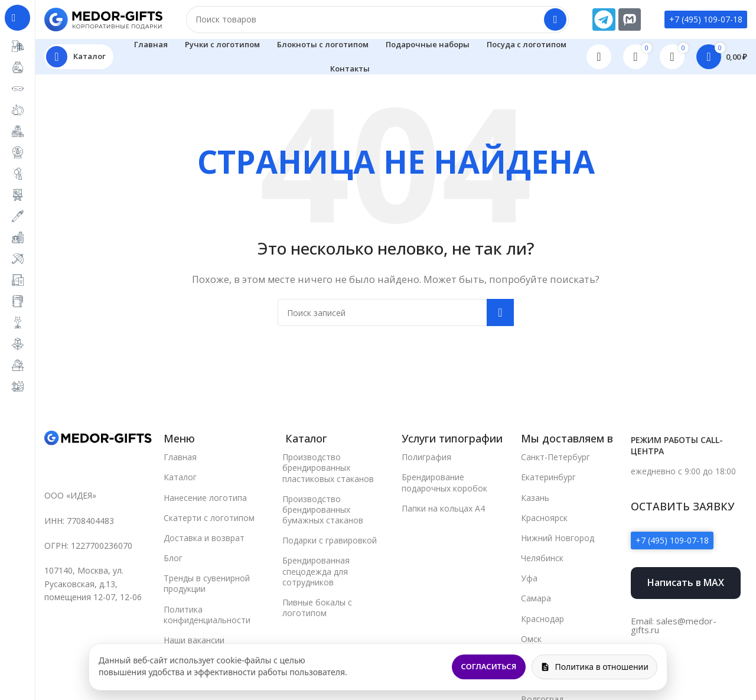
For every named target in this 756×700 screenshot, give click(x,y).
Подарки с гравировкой (330, 548)
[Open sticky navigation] (79, 65)
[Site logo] (103, 22)
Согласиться (489, 666)
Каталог (180, 485)
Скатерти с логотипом (209, 526)
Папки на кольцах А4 (443, 517)
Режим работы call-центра (677, 454)
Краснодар (542, 627)
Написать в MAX (686, 591)
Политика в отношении (594, 667)
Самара (536, 607)
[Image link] (98, 446)
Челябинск (542, 566)
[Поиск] (377, 24)
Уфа (529, 586)
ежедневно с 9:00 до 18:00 (683, 479)
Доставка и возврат (204, 546)
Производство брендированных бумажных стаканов (323, 518)
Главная (180, 465)
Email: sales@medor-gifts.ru (674, 634)
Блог (173, 566)
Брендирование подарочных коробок (444, 491)
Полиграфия (426, 465)
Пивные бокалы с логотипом (317, 616)
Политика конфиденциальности (207, 623)
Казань (535, 506)
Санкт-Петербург (555, 465)
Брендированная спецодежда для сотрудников (316, 580)
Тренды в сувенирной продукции (207, 592)
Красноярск (544, 526)
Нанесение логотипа (205, 506)
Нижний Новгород (558, 546)
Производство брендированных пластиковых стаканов (328, 476)
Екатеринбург (548, 485)
